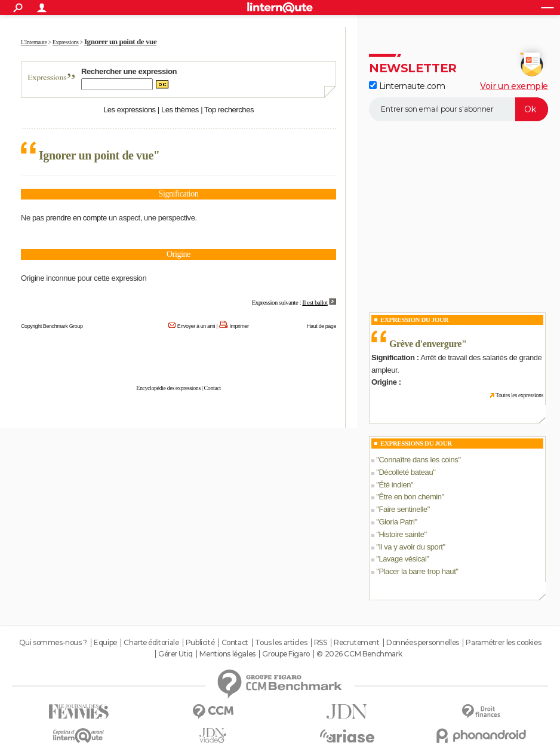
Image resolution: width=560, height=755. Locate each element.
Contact (213, 388)
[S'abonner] (459, 109)
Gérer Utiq (176, 654)
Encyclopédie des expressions (168, 388)
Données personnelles (423, 643)
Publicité (200, 643)
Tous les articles (281, 643)
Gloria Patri (396, 522)
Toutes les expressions (519, 395)
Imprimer (239, 326)
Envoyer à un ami (196, 326)
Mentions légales (227, 654)
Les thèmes (180, 110)
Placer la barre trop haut (417, 571)
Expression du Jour (414, 320)
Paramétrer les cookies (503, 643)
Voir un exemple (514, 86)
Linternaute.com (407, 86)
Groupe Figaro (286, 654)
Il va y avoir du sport (410, 547)
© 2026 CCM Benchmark (359, 654)
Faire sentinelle (403, 509)
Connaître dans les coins (418, 460)
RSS (321, 643)
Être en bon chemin (410, 497)
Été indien (395, 485)
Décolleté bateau (406, 472)
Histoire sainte (401, 534)
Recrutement (356, 643)
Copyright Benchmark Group (52, 326)
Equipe (105, 643)
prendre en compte (76, 218)
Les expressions (130, 110)
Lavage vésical (402, 559)
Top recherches (229, 110)
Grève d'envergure (425, 344)
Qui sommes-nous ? (53, 643)
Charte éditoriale (151, 643)
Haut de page (321, 326)
